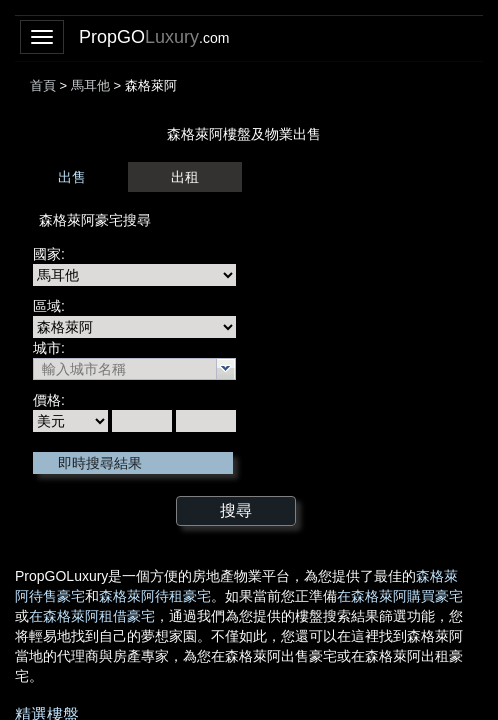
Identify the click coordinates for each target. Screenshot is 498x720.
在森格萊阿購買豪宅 (400, 596)
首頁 (43, 85)
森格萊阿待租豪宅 (155, 596)
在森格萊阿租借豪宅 (92, 616)
